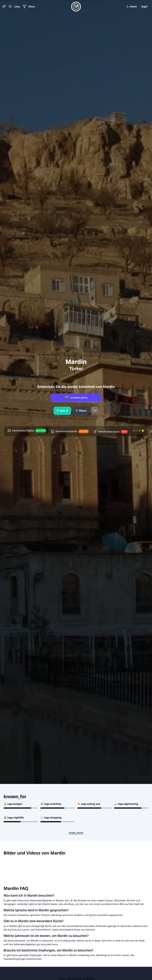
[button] (4, 7)
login (144, 6)
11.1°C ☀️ (140, 431)
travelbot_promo (79, 398)
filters (81, 411)
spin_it (62, 411)
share (132, 6)
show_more (76, 833)
